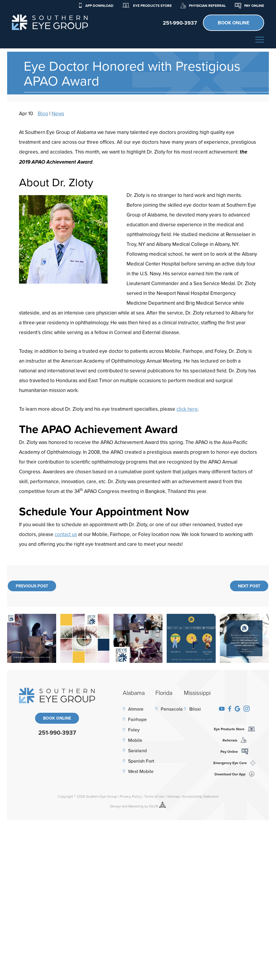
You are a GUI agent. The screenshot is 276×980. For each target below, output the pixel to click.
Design (115, 806)
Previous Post (32, 586)
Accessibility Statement (200, 796)
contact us (66, 534)
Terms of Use (154, 796)
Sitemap (174, 796)
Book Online (234, 23)
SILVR (154, 806)
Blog (43, 113)
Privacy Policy (131, 796)
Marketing (136, 806)
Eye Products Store (147, 5)
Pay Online (249, 5)
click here (187, 409)
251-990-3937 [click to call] (180, 23)
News (58, 113)
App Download (96, 5)
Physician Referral (203, 5)
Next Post (249, 586)
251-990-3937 (57, 732)
